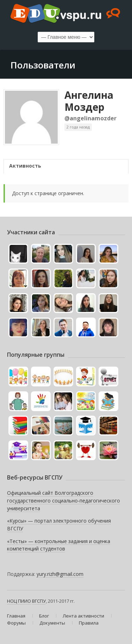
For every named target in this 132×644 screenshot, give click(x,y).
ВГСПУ (39, 601)
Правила (89, 623)
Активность (25, 166)
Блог (44, 616)
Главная (16, 616)
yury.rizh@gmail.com (60, 574)
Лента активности (83, 616)
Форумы (16, 623)
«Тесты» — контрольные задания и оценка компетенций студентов (59, 545)
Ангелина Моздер (89, 101)
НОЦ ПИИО (19, 601)
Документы (52, 623)
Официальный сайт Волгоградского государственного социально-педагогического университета (64, 500)
